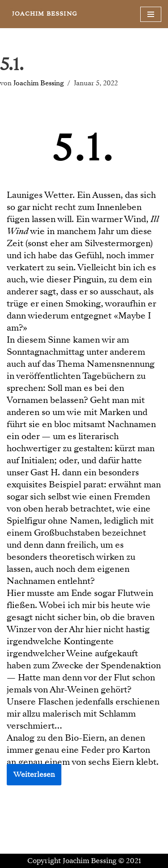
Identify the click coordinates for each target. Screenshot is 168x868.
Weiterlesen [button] (34, 775)
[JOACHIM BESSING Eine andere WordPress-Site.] (45, 14)
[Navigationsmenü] (151, 14)
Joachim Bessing (39, 83)
